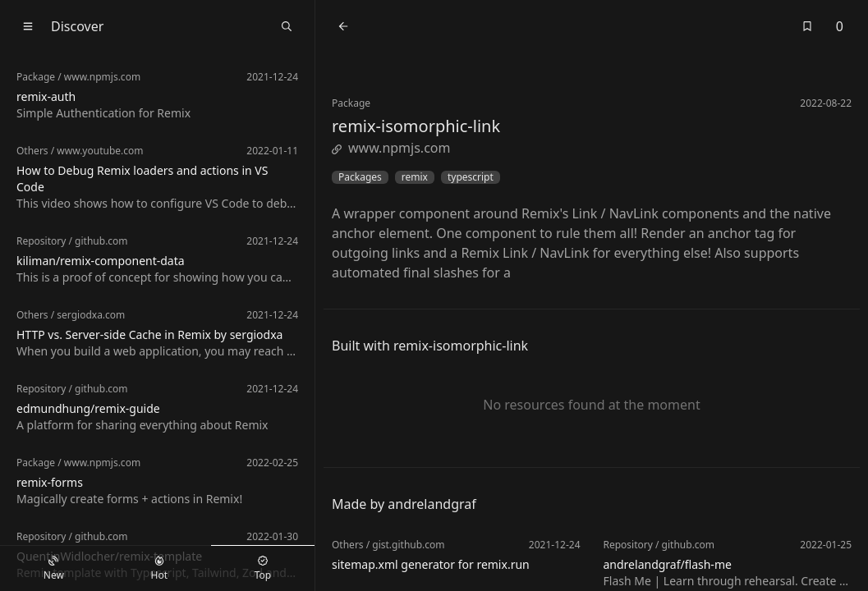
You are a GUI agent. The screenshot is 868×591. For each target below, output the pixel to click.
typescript (471, 177)
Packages (360, 177)
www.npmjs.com (391, 148)
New (54, 569)
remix (415, 177)
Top (263, 569)
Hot (159, 569)
